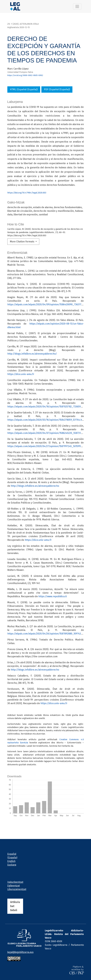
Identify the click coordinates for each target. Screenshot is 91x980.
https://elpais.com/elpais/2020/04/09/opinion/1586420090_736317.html (47, 304)
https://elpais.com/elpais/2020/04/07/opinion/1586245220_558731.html (47, 433)
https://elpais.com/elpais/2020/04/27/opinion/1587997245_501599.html (47, 446)
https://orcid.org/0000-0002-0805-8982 (25, 75)
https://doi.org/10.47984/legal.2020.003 (27, 193)
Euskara (12, 865)
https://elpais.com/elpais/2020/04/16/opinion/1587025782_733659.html (47, 407)
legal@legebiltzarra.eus (20, 952)
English (11, 861)
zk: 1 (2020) (13, 24)
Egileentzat (14, 886)
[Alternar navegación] (77, 6)
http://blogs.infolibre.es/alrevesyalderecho (35, 486)
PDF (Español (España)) (57, 89)
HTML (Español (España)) (24, 89)
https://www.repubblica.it (53, 596)
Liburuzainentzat (17, 889)
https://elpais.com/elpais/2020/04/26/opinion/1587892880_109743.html (47, 634)
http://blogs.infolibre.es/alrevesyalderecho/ (32, 354)
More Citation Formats (22, 242)
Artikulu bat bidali (15, 906)
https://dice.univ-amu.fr (21, 374)
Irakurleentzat (15, 882)
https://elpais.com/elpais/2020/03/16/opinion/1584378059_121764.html (46, 420)
